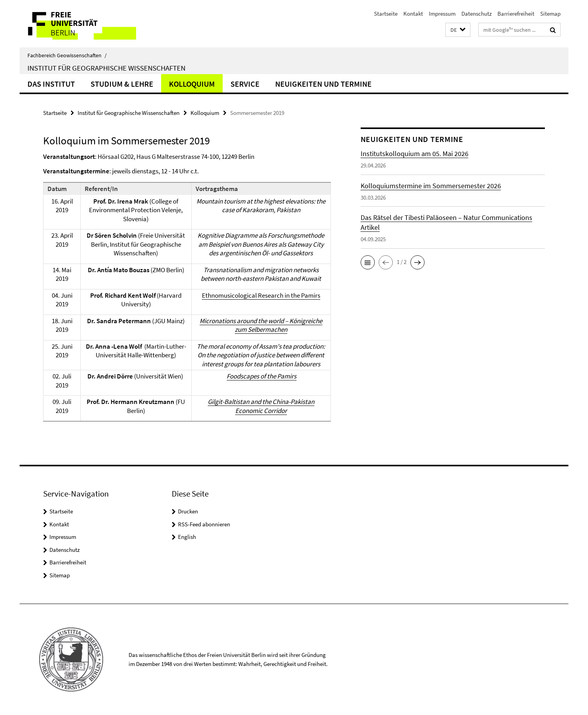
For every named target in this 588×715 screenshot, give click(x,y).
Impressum (442, 14)
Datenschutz (476, 14)
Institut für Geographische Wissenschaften (106, 68)
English (187, 537)
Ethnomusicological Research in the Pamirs (261, 295)
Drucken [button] (188, 511)
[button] (458, 30)
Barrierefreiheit (516, 14)
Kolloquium (192, 84)
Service (245, 84)
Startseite (386, 14)
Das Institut (51, 84)
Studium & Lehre (122, 84)
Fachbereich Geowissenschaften (67, 55)
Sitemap (550, 14)
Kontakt (413, 14)
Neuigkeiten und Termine (323, 84)
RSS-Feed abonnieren (204, 524)
